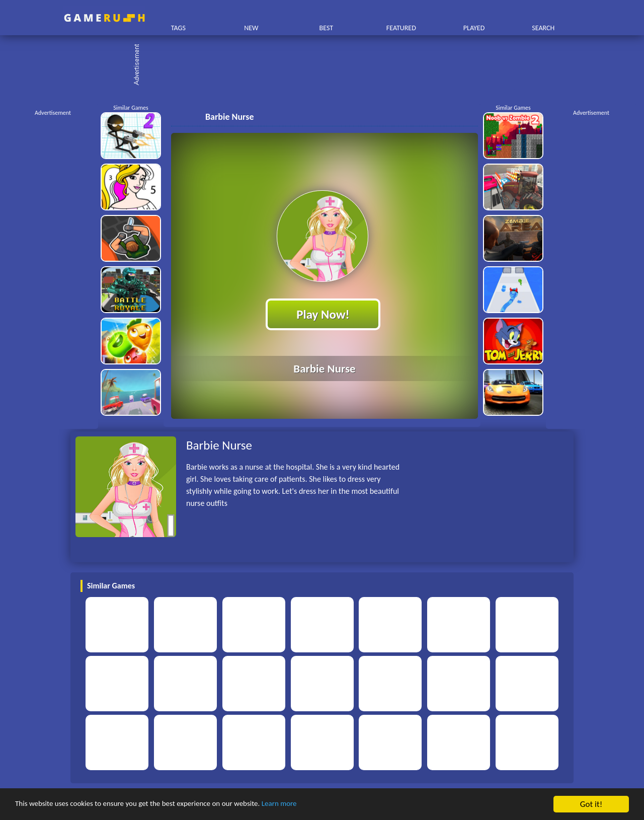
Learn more (314, 805)
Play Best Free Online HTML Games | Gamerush (104, 18)
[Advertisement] (327, 65)
